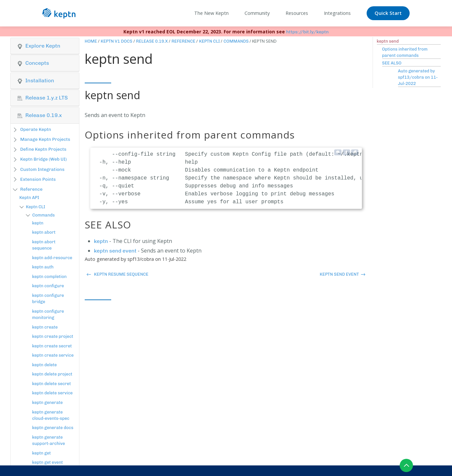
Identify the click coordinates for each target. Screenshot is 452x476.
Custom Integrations (42, 169)
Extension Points (38, 179)
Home (91, 41)
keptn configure (48, 286)
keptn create (45, 327)
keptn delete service (52, 393)
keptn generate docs (53, 428)
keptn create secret (52, 346)
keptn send (388, 41)
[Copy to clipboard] (355, 152)
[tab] (45, 46)
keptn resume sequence (117, 274)
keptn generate (47, 402)
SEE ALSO (392, 63)
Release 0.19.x (152, 41)
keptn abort (44, 232)
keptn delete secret (51, 384)
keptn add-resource (52, 258)
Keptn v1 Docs (116, 41)
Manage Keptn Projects (45, 139)
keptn (38, 223)
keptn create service (53, 355)
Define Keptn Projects (43, 149)
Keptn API (29, 198)
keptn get (41, 453)
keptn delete (45, 365)
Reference (31, 189)
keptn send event (115, 251)
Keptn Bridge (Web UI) (44, 159)
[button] (45, 46)
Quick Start (388, 13)
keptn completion (49, 277)
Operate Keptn (36, 129)
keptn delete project (52, 374)
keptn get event (47, 462)
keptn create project (53, 336)
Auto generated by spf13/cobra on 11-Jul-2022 (418, 77)
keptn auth (43, 267)
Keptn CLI (35, 207)
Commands (43, 215)
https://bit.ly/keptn (308, 32)
